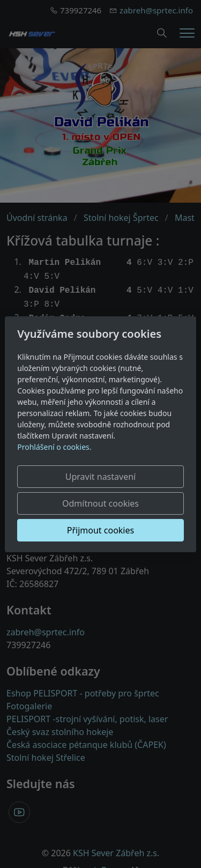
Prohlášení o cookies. (54, 447)
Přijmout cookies (100, 530)
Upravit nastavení (100, 477)
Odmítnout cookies (100, 503)
